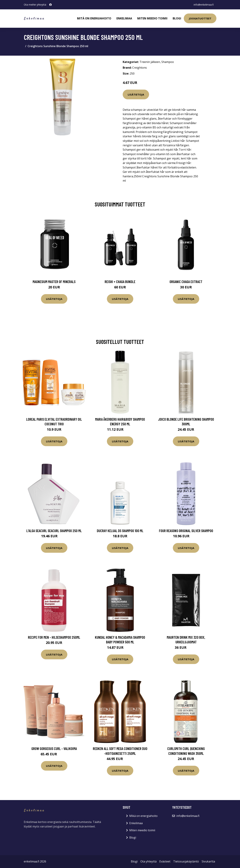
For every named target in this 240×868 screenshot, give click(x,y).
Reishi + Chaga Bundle (120, 282)
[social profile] (50, 5)
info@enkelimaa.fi (204, 5)
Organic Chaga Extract (186, 282)
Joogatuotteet (200, 18)
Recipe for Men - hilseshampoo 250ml (54, 637)
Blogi (177, 18)
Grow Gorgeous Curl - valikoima (54, 748)
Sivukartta (208, 861)
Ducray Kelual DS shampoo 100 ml (120, 531)
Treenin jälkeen (150, 62)
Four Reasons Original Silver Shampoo (186, 531)
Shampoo (168, 62)
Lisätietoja (136, 94)
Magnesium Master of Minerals (54, 282)
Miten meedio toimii (152, 18)
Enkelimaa (124, 18)
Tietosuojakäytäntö (186, 861)
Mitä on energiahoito (94, 18)
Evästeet (165, 861)
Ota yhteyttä (148, 861)
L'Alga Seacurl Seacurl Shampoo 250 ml (54, 531)
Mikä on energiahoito (143, 816)
